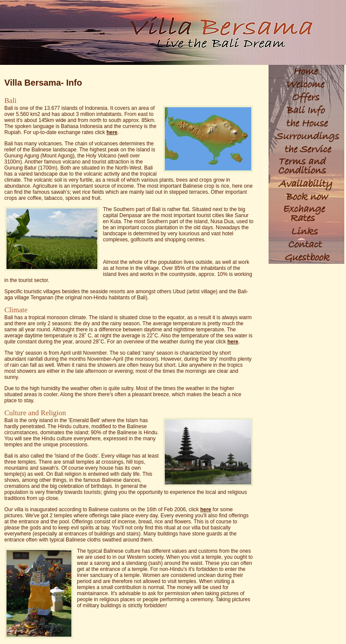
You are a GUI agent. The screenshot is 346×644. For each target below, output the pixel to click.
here (112, 132)
